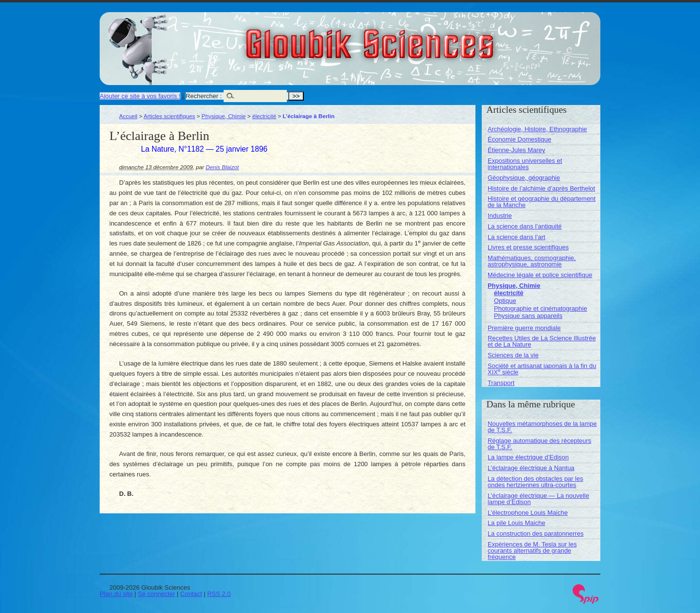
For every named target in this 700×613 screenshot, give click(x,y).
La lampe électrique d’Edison (528, 457)
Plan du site (116, 594)
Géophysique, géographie (524, 178)
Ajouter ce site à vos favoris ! (140, 96)
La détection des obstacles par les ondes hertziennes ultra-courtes (535, 482)
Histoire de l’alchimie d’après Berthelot (541, 188)
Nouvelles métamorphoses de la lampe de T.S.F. (542, 427)
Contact (191, 594)
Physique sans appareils (528, 316)
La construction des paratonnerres (535, 534)
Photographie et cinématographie (541, 308)
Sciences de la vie (513, 355)
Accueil (128, 116)
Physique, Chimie (224, 116)
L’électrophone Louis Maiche (528, 513)
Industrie (500, 216)
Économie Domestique (519, 139)
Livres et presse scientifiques (528, 247)
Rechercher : (204, 96)
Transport (501, 383)
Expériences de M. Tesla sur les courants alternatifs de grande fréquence (532, 551)
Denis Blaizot (222, 167)
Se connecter (157, 594)
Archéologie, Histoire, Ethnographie (537, 129)
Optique (505, 301)
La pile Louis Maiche (516, 523)
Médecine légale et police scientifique (540, 275)
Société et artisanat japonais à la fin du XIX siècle (542, 369)
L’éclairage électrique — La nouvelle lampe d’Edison (538, 499)
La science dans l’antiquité (525, 226)
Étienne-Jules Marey (516, 150)
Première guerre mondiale (524, 328)
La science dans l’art (516, 237)
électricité (264, 116)
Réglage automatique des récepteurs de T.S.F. (539, 444)
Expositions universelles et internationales (525, 164)
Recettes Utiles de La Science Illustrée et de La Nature (542, 341)
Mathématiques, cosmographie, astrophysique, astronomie (532, 261)
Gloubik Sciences (425, 38)
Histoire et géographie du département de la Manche (542, 202)
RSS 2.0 (219, 594)
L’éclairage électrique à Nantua (531, 468)
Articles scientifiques (169, 116)
